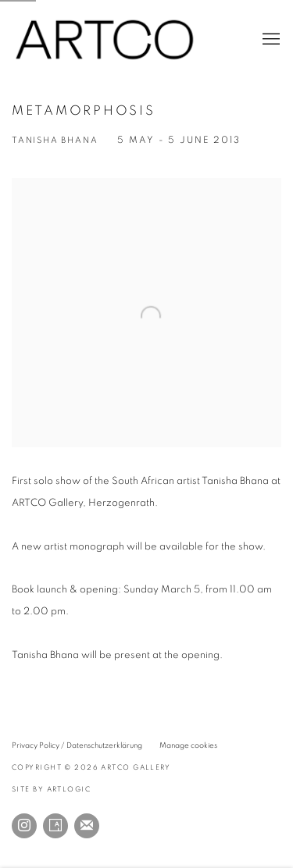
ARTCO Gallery (105, 40)
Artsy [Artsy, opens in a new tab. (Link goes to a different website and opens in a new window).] (55, 826)
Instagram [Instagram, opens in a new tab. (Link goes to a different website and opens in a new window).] (24, 826)
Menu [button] (270, 40)
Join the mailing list (87, 826)
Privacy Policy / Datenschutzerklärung (77, 745)
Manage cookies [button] (188, 745)
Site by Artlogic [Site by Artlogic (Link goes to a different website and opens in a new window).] (51, 790)
